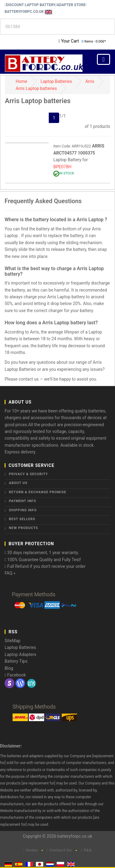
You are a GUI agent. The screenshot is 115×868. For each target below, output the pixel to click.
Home (21, 81)
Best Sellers (22, 519)
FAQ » (10, 573)
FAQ (86, 850)
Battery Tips (16, 661)
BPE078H (62, 167)
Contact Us (59, 850)
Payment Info (23, 501)
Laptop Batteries (56, 81)
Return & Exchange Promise (38, 492)
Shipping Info (23, 510)
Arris (90, 81)
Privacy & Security (28, 474)
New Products (23, 528)
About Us (18, 483)
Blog (9, 668)
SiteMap (12, 641)
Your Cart (70, 41)
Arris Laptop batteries (36, 88)
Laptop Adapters (20, 654)
